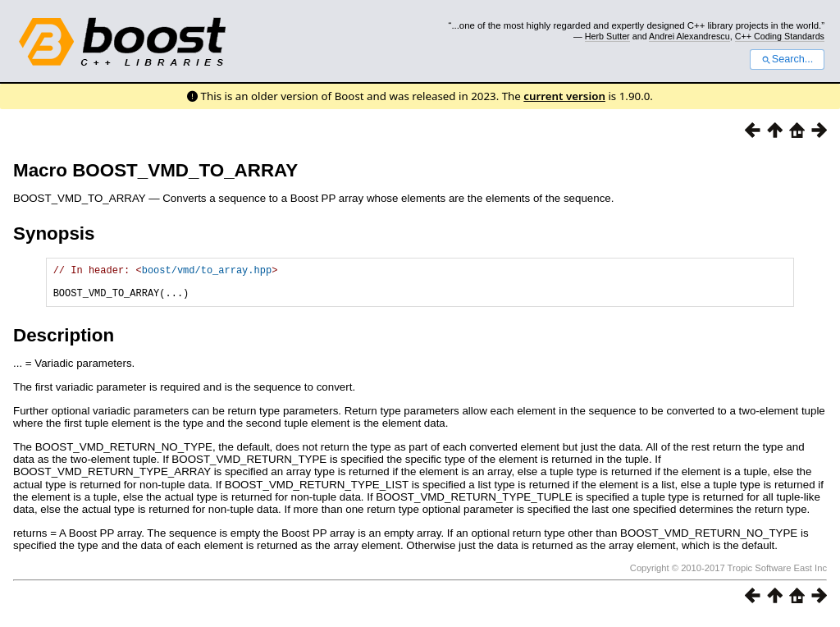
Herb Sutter (607, 36)
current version (564, 96)
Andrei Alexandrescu (689, 36)
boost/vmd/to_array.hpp (207, 272)
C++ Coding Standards (780, 36)
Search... (787, 59)
